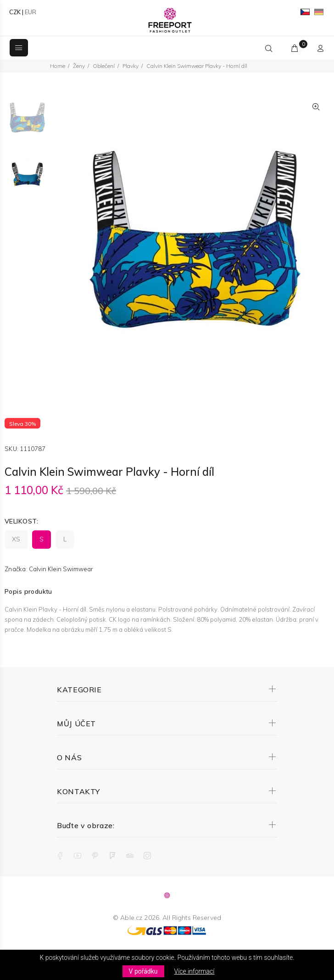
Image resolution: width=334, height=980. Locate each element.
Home (58, 66)
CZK (15, 12)
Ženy (79, 66)
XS (16, 539)
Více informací (195, 971)
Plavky (131, 66)
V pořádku (143, 971)
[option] (27, 122)
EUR (31, 12)
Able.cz (131, 918)
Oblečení (104, 66)
